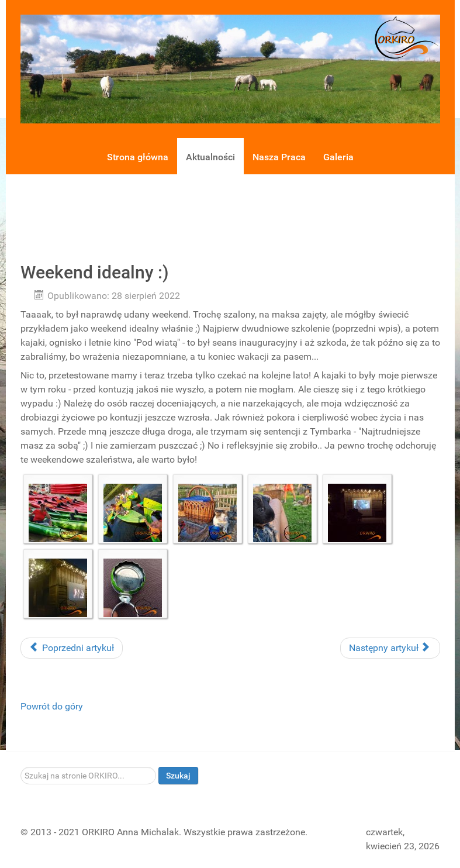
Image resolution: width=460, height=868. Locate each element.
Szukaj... (21, 767)
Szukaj (178, 776)
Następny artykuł (389, 648)
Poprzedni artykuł (72, 648)
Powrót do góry (52, 706)
